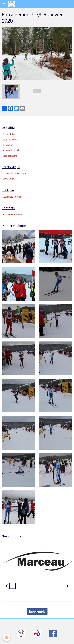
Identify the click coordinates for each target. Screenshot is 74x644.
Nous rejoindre (11, 140)
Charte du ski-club (12, 150)
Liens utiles (9, 179)
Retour (37, 91)
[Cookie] (7, 637)
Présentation (10, 134)
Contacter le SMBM (13, 214)
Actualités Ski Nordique (15, 174)
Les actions (9, 145)
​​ (21, 633)
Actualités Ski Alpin (13, 197)
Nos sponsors (10, 156)
